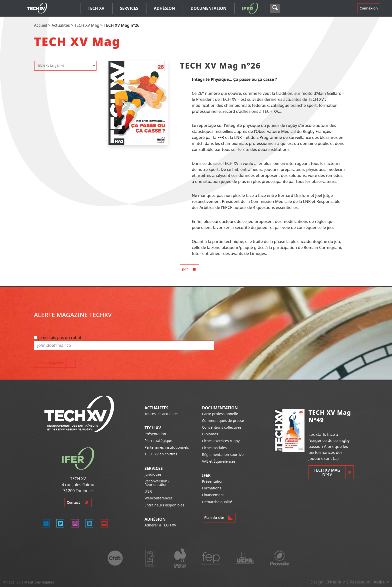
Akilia (379, 582)
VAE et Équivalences (219, 461)
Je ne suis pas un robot (58, 338)
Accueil (41, 25)
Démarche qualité (217, 502)
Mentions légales (39, 582)
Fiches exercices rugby (221, 441)
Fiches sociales (214, 448)
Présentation (155, 434)
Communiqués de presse (223, 420)
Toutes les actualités (161, 414)
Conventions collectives (222, 427)
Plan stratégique (158, 441)
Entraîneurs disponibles (164, 505)
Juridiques (153, 474)
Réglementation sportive (223, 455)
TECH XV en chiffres (161, 454)
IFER (148, 491)
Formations (212, 488)
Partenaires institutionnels (167, 447)
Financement (213, 495)
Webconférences (158, 498)
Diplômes (210, 434)
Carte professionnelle (220, 414)
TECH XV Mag (87, 25)
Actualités (61, 25)
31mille (334, 582)
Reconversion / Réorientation (157, 483)
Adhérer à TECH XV (160, 525)
